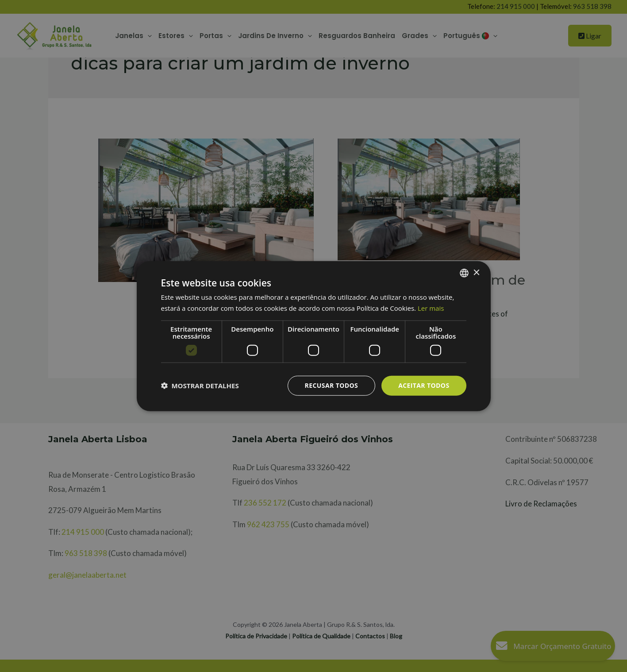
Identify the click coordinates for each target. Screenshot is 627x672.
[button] (200, 386)
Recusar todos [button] (332, 385)
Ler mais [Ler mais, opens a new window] (431, 308)
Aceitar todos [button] (424, 385)
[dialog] (313, 336)
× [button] (476, 272)
